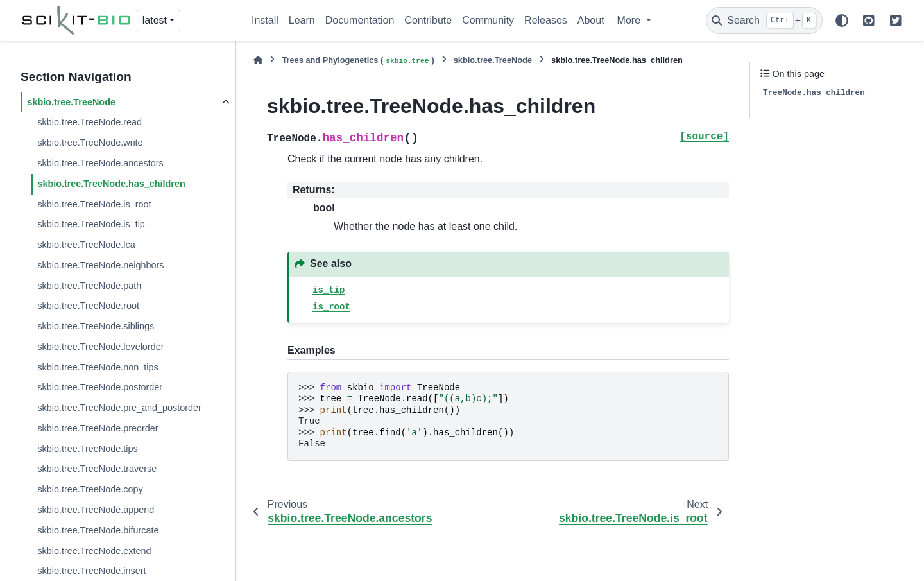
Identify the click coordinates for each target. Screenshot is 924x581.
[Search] (764, 21)
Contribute (428, 20)
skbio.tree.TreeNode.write (90, 143)
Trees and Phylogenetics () (358, 61)
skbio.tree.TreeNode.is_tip (91, 224)
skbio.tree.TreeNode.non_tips (98, 367)
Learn (302, 20)
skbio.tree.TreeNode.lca (86, 245)
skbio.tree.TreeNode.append (96, 510)
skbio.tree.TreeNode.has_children (111, 184)
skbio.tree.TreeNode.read (90, 122)
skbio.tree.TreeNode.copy (90, 489)
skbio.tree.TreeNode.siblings (96, 326)
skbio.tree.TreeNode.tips (87, 449)
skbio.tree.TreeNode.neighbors (100, 265)
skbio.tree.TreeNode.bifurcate (98, 530)
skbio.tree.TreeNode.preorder (98, 428)
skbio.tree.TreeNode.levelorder (100, 347)
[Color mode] (842, 21)
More (630, 20)
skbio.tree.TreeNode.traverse (97, 469)
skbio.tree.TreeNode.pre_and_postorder (119, 408)
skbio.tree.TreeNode (71, 102)
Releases (546, 20)
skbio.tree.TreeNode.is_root (94, 204)
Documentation (360, 20)
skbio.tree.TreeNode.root (88, 306)
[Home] (258, 60)
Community (488, 20)
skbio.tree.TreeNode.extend (94, 551)
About (591, 20)
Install (265, 20)
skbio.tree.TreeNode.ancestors (100, 163)
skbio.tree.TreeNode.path (89, 286)
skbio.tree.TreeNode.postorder (100, 387)
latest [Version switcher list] (155, 20)
